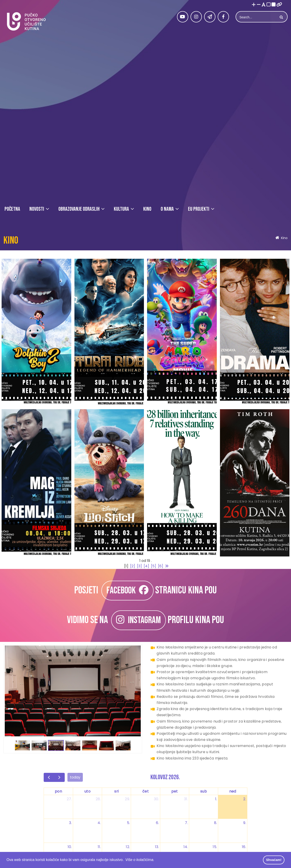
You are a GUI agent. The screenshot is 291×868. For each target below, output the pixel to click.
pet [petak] (175, 791)
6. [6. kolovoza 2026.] (157, 823)
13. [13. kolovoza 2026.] (157, 847)
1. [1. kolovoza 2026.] (216, 799)
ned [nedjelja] (233, 791)
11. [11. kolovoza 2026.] (99, 847)
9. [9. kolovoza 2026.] (245, 823)
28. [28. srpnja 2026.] (98, 799)
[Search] (256, 17)
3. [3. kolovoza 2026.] (70, 823)
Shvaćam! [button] (274, 860)
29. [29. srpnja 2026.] (127, 799)
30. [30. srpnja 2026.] (156, 799)
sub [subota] (204, 791)
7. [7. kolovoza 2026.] (186, 823)
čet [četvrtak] (145, 791)
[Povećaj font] (254, 5)
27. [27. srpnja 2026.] (69, 799)
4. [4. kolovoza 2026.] (99, 823)
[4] (146, 566)
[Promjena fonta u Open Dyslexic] (264, 5)
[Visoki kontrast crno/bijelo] (274, 5)
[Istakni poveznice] (279, 5)
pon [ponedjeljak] (58, 791)
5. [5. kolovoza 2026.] (129, 823)
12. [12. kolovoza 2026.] (128, 847)
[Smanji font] (259, 5)
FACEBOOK (127, 591)
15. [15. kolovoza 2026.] (215, 847)
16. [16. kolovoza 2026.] (244, 847)
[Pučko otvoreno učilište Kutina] (26, 21)
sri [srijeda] (116, 791)
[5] (154, 566)
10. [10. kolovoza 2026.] (70, 847)
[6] (161, 566)
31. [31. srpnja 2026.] (186, 799)
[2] (133, 566)
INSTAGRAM (138, 620)
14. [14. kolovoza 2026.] (186, 847)
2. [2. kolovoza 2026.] (245, 799)
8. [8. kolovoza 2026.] (216, 823)
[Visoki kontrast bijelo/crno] (269, 5)
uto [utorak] (87, 791)
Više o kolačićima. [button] (140, 860)
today (75, 777)
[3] (139, 566)
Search (281, 17)
